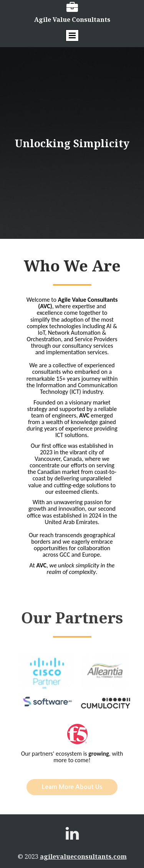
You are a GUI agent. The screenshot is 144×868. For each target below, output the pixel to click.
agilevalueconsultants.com (83, 856)
